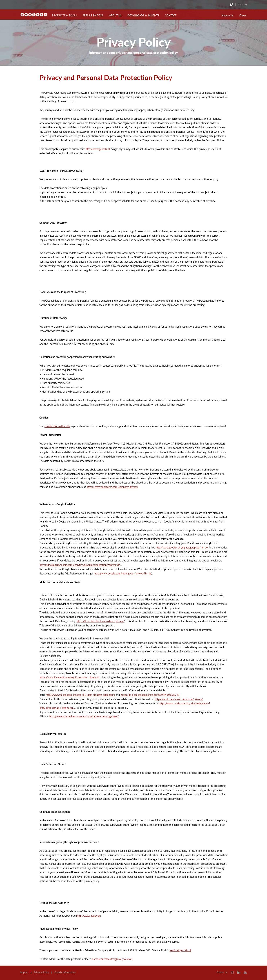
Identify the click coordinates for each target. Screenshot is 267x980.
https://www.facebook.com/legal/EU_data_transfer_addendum (80, 695)
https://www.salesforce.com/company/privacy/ (112, 487)
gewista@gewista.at (180, 950)
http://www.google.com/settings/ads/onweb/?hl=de (123, 573)
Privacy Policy (41, 972)
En (240, 4)
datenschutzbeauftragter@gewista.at (112, 959)
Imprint (24, 972)
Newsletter (228, 15)
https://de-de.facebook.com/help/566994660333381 (150, 695)
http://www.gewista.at (98, 149)
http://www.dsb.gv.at (89, 916)
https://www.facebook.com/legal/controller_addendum (70, 677)
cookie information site (57, 426)
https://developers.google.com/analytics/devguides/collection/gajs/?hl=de (80, 565)
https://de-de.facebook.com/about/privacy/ (100, 621)
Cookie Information (65, 972)
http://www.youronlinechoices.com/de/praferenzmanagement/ (84, 716)
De (245, 4)
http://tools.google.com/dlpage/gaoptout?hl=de (182, 547)
